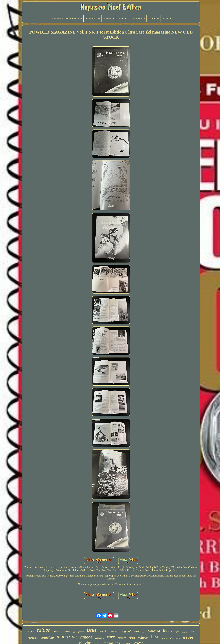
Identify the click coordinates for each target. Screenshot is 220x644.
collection (99, 638)
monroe (33, 638)
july (74, 632)
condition (114, 631)
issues (188, 637)
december (175, 638)
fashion (81, 632)
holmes (57, 632)
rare (111, 637)
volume (143, 638)
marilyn (122, 638)
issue (92, 630)
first (155, 637)
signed (177, 632)
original (126, 631)
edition (44, 630)
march (103, 631)
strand (164, 638)
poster (185, 632)
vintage (86, 637)
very (143, 632)
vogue (31, 631)
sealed (136, 632)
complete (47, 637)
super (132, 638)
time (192, 631)
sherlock (66, 632)
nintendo (154, 631)
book (167, 630)
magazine (67, 636)
